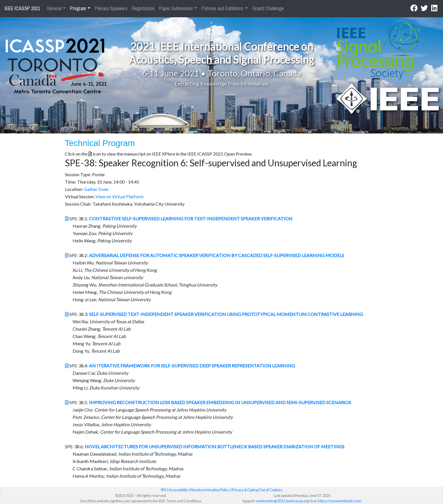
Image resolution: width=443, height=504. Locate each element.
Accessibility (178, 490)
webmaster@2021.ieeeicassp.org (282, 501)
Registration (143, 8)
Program (78, 8)
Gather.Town (96, 189)
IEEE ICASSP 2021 (22, 8)
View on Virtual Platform (120, 196)
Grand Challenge (268, 8)
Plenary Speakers (111, 8)
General (54, 8)
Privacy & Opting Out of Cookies (257, 490)
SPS (163, 490)
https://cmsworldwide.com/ (340, 501)
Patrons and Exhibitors (222, 8)
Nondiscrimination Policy (210, 490)
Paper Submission (176, 8)
